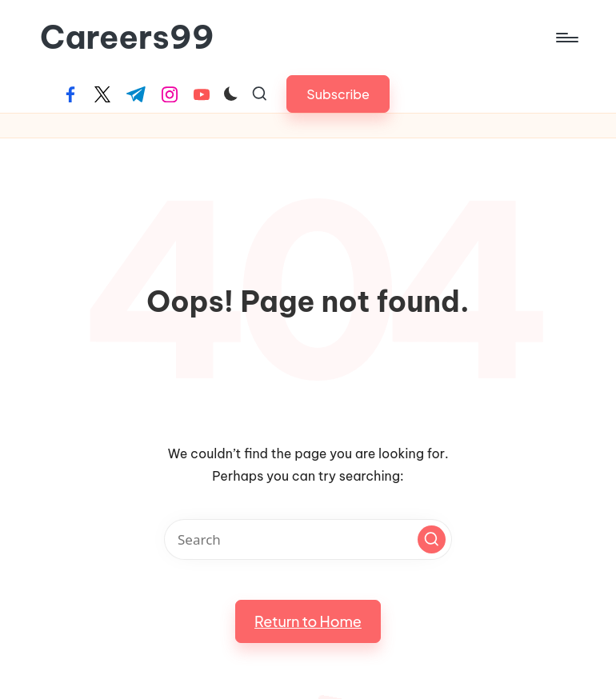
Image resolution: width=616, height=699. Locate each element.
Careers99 (127, 38)
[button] (338, 94)
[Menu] (566, 38)
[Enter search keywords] (308, 539)
